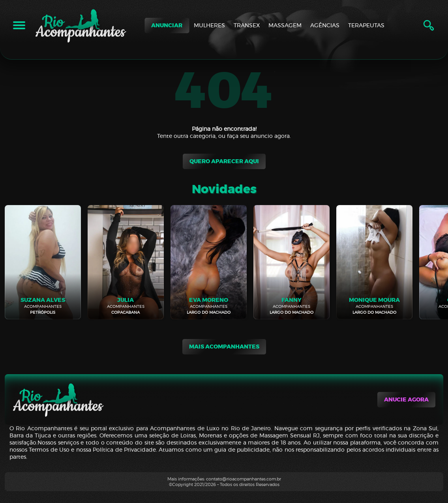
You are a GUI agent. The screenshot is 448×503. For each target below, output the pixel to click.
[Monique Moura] (374, 262)
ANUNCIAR (167, 25)
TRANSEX (247, 25)
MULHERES (209, 25)
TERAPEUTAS (366, 25)
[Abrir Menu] (19, 25)
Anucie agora (406, 400)
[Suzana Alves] (43, 262)
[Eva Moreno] (209, 262)
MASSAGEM (285, 25)
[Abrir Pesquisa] (429, 25)
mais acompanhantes (224, 347)
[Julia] (126, 262)
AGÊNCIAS (325, 25)
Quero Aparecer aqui (224, 161)
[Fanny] (291, 262)
